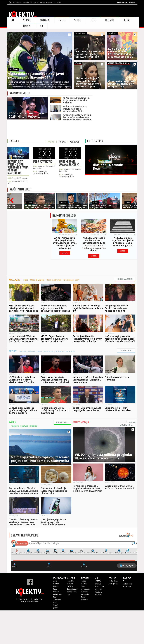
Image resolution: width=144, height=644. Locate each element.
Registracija (122, 36)
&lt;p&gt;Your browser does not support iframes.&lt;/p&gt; (74, 589)
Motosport (49, 385)
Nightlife (15, 459)
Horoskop (127, 620)
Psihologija (68, 313)
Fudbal (23, 385)
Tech (49, 313)
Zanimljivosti (72, 622)
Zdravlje (57, 313)
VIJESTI (27, 54)
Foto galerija (113, 617)
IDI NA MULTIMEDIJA (127, 457)
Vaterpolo (70, 385)
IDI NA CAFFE (62, 456)
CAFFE (62, 54)
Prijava (132, 36)
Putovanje (57, 633)
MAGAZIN (45, 54)
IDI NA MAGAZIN (125, 313)
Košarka (32, 385)
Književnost (71, 625)
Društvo (98, 617)
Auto (55, 636)
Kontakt (58, 36)
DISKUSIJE (64, 249)
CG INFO (110, 54)
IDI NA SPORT (126, 384)
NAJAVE (27, 59)
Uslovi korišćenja (30, 36)
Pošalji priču (17, 36)
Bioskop (34, 459)
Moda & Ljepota (38, 313)
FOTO (93, 54)
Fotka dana (113, 614)
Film (68, 628)
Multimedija (127, 617)
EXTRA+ (127, 54)
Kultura (25, 459)
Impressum (50, 36)
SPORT (78, 54)
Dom (77, 313)
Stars (26, 313)
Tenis (40, 385)
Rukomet (60, 385)
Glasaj (65, 287)
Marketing (41, 36)
